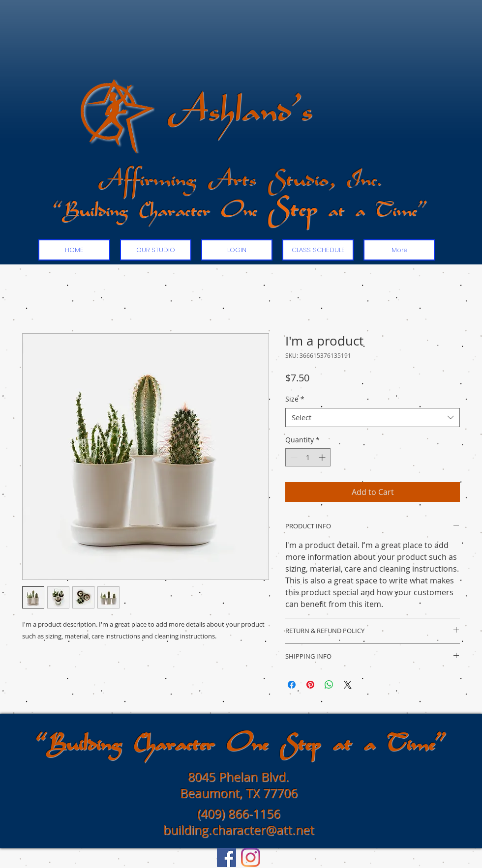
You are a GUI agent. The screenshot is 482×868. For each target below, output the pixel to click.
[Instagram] (251, 857)
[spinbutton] (308, 457)
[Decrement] (293, 457)
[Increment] (323, 457)
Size (295, 399)
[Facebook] (226, 857)
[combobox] (373, 418)
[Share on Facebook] (292, 685)
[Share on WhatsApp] (329, 685)
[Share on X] (348, 685)
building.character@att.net (239, 830)
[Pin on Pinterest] (310, 685)
